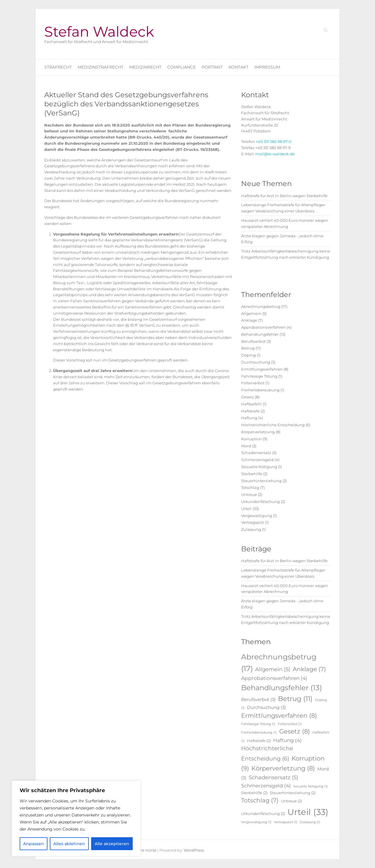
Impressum (267, 67)
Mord (246, 446)
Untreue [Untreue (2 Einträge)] (292, 801)
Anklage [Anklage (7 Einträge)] (309, 669)
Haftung (249, 418)
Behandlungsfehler (260, 334)
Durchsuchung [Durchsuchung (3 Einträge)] (266, 707)
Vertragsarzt (253, 522)
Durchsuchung (256, 362)
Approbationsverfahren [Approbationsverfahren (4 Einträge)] (274, 678)
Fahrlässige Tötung (259, 376)
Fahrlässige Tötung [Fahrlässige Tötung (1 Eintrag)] (258, 724)
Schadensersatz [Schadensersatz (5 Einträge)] (273, 777)
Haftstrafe (250, 411)
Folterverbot (253, 383)
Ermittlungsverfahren (262, 369)
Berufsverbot (253, 341)
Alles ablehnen (69, 844)
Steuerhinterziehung (261, 481)
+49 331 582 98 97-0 (274, 141)
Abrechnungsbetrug (261, 306)
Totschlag (250, 487)
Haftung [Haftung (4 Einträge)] (287, 740)
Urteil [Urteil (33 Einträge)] (308, 812)
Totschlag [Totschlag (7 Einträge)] (260, 800)
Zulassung (251, 529)
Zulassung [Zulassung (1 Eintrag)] (310, 822)
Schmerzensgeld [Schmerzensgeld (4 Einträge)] (266, 786)
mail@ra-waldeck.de (275, 154)
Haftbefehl (251, 404)
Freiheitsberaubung (260, 390)
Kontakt (238, 67)
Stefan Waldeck (99, 32)
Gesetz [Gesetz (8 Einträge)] (295, 731)
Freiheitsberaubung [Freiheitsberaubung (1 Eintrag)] (259, 733)
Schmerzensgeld (257, 460)
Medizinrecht (145, 67)
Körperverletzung (258, 432)
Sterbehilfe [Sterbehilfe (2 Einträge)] (254, 793)
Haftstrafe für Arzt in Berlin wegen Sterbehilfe (284, 196)
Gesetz (248, 397)
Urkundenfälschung (260, 502)
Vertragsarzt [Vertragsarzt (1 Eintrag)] (286, 822)
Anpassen (34, 844)
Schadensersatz (256, 453)
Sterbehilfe (252, 474)
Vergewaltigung (257, 516)
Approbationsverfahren (263, 327)
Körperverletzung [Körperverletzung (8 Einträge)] (283, 768)
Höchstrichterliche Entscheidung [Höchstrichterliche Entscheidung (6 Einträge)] (267, 753)
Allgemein (251, 313)
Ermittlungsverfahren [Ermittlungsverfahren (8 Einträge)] (279, 716)
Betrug (248, 348)
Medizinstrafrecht (100, 67)
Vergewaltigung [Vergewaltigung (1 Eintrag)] (256, 822)
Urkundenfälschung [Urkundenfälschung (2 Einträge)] (263, 814)
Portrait (212, 67)
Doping (248, 355)
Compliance (181, 67)
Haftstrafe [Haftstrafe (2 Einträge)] (259, 741)
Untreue (249, 494)
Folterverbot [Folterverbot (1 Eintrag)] (290, 724)
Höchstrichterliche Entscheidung (273, 425)
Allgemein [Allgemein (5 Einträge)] (273, 669)
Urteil (246, 509)
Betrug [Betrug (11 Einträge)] (295, 699)
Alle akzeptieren (112, 844)
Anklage (249, 320)
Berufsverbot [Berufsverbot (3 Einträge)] (258, 699)
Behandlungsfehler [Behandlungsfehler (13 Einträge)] (282, 688)
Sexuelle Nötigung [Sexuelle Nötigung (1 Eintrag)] (311, 786)
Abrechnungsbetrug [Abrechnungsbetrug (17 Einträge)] (279, 663)
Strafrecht (58, 67)
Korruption (252, 439)
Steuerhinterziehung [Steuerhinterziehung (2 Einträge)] (293, 793)
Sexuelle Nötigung (259, 467)
